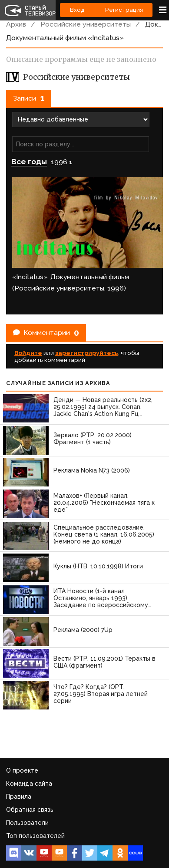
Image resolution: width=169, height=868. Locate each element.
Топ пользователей (35, 836)
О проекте (22, 770)
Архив (16, 24)
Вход (77, 10)
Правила (19, 797)
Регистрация (124, 10)
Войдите (28, 353)
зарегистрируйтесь (87, 353)
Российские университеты (86, 24)
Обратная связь (30, 810)
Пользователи (27, 823)
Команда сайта (29, 784)
